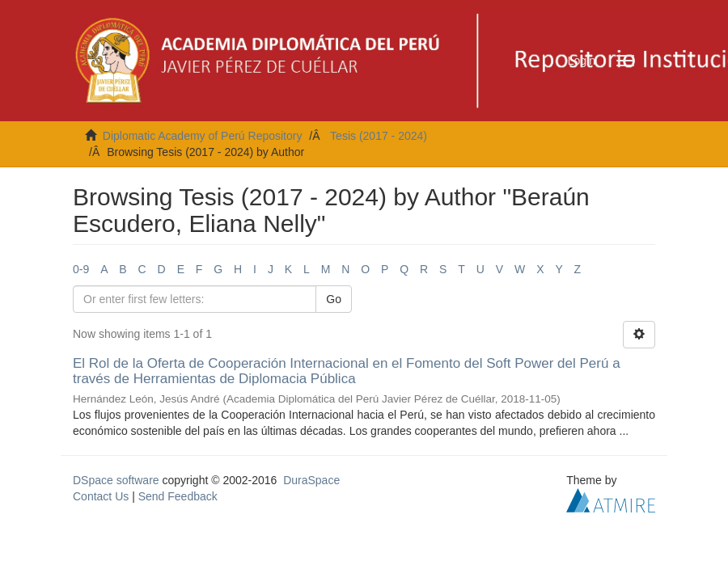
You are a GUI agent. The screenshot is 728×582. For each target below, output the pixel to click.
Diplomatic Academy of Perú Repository (203, 136)
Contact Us (101, 496)
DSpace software (116, 480)
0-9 (81, 269)
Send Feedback (178, 496)
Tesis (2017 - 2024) (379, 136)
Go (334, 299)
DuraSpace (311, 480)
